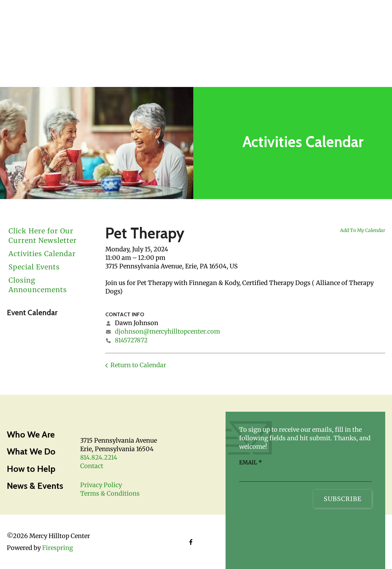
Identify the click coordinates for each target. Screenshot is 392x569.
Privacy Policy (101, 485)
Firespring (58, 548)
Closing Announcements (38, 285)
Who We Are (31, 434)
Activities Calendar (42, 254)
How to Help (31, 469)
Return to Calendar (138, 365)
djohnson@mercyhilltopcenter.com (167, 331)
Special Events (34, 267)
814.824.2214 (99, 457)
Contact (92, 466)
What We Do (31, 451)
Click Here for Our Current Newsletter (43, 236)
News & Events (35, 486)
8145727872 (131, 340)
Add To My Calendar (363, 230)
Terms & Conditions (110, 493)
